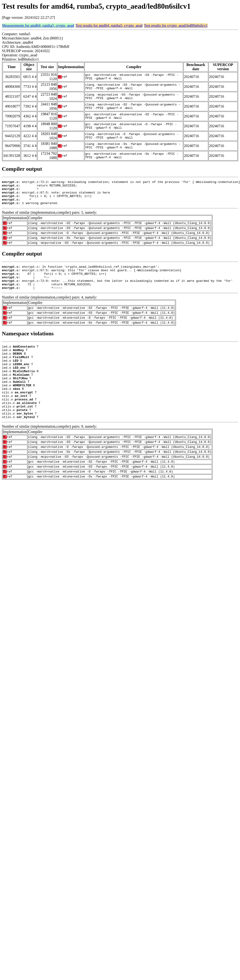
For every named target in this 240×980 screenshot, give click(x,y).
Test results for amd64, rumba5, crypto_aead (109, 25)
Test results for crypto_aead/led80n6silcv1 (176, 25)
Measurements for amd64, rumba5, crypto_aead (38, 25)
